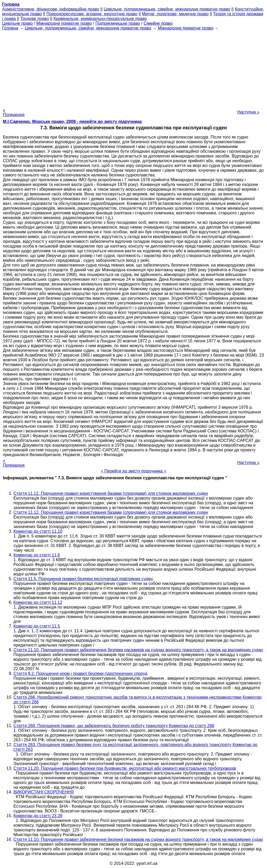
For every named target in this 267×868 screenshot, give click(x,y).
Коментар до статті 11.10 (38, 531)
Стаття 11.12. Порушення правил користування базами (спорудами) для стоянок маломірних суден (111, 493)
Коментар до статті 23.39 (38, 816)
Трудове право (35, 19)
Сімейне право (158, 23)
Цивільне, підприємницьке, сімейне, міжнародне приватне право (167, 9)
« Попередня (14, 112)
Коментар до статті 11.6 (37, 555)
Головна (10, 28)
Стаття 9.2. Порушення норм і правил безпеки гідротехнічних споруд (80, 674)
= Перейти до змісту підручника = (133, 471)
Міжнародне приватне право (64, 23)
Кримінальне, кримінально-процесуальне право (100, 19)
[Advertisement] (133, 67)
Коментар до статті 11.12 (38, 602)
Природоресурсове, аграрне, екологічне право (92, 14)
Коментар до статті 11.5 (37, 626)
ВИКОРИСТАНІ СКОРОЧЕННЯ (44, 792)
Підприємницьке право (118, 23)
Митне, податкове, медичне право (175, 14)
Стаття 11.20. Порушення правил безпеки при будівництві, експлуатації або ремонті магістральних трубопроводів (125, 768)
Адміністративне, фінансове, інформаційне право (51, 9)
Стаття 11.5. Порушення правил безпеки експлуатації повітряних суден (83, 579)
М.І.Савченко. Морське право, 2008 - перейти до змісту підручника (72, 122)
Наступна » (248, 112)
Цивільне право (17, 23)
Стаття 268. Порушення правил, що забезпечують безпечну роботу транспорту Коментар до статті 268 (114, 726)
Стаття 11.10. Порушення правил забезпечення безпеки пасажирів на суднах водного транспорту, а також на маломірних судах (138, 650)
